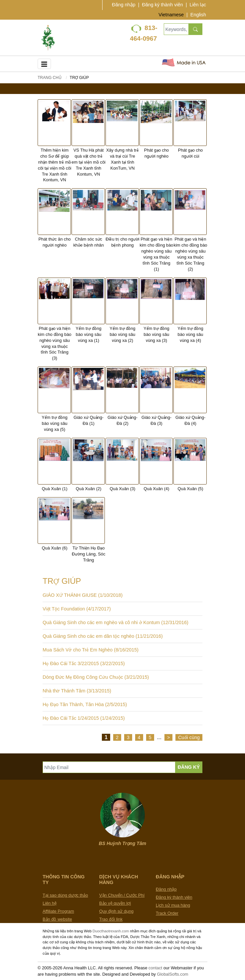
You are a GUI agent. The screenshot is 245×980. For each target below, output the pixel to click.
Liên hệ (50, 903)
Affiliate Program (58, 911)
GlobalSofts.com (173, 974)
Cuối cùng (189, 737)
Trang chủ (50, 78)
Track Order (167, 913)
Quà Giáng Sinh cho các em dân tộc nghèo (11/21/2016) (103, 636)
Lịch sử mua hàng (173, 905)
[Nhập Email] (109, 767)
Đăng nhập (123, 5)
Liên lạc (198, 5)
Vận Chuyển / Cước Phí (122, 895)
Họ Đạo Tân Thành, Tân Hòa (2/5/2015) (85, 704)
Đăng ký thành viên (162, 5)
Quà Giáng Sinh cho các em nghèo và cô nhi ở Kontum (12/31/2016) (116, 622)
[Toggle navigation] (44, 64)
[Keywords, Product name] (176, 29)
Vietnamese (171, 15)
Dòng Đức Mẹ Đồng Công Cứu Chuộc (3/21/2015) (96, 677)
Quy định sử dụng (116, 911)
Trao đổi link (111, 919)
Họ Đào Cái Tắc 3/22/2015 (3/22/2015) (84, 663)
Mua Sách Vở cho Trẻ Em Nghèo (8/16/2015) (91, 650)
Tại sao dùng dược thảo (65, 895)
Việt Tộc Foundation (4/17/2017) (77, 609)
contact (155, 968)
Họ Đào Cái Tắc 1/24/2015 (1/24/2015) (84, 718)
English (198, 15)
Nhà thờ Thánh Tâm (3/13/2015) (77, 691)
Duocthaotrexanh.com (111, 931)
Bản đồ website (57, 919)
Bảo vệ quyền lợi (115, 903)
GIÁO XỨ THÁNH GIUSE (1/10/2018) (83, 595)
